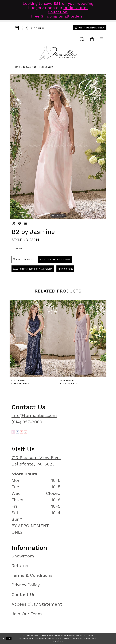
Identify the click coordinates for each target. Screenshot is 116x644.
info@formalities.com (34, 415)
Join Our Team (27, 614)
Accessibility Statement (37, 604)
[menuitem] (28, 28)
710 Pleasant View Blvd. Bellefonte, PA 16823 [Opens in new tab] (36, 461)
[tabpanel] (58, 146)
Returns (20, 566)
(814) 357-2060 (27, 422)
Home (17, 67)
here (61, 641)
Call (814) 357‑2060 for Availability (33, 269)
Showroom (23, 556)
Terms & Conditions (32, 575)
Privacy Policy (26, 585)
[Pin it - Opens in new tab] (20, 223)
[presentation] (34, 339)
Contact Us (23, 594)
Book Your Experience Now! (55, 259)
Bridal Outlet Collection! (68, 10)
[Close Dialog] (4, 638)
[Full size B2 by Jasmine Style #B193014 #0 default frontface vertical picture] (58, 146)
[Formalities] (58, 53)
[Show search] (82, 39)
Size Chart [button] (19, 248)
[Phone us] (28, 28)
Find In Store (65, 269)
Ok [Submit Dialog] (9, 638)
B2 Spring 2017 (46, 67)
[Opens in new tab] (13, 432)
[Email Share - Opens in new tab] (25, 223)
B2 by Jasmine (30, 67)
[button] (92, 39)
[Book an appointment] (90, 28)
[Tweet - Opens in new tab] (14, 223)
